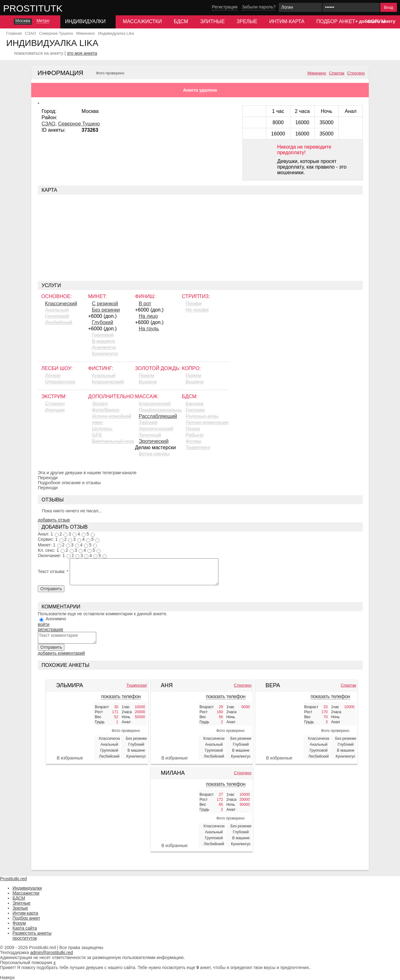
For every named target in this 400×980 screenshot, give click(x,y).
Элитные (212, 21)
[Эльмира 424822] (70, 726)
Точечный (150, 435)
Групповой (57, 316)
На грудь (149, 329)
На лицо (148, 316)
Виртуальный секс (113, 441)
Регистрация (225, 7)
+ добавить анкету (375, 21)
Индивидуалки (27, 888)
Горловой (103, 335)
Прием (146, 376)
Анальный (57, 310)
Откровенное (60, 382)
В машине (104, 341)
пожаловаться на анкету (39, 53)
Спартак (337, 73)
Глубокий (102, 322)
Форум (19, 923)
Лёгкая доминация (207, 422)
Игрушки (55, 410)
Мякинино (317, 73)
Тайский (148, 422)
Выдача (148, 382)
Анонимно (56, 619)
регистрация (50, 629)
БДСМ (181, 21)
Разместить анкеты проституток (32, 936)
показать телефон (121, 696)
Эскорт (100, 404)
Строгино (356, 73)
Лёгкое (53, 376)
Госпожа (195, 410)
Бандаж (195, 404)
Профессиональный (160, 410)
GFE (97, 435)
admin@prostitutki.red (52, 952)
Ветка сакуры (154, 454)
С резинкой (105, 304)
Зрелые (247, 21)
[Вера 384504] (279, 726)
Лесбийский (59, 322)
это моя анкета (82, 53)
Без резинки (106, 310)
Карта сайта (25, 928)
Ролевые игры (202, 416)
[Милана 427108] (175, 814)
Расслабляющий (158, 416)
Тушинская (136, 685)
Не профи (197, 310)
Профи (194, 304)
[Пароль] (351, 7)
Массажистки (142, 21)
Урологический (156, 429)
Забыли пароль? (259, 7)
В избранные (70, 758)
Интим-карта (287, 21)
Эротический (154, 441)
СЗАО (48, 124)
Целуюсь (102, 429)
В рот (145, 304)
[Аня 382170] (175, 726)
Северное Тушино (79, 124)
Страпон (55, 404)
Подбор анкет (336, 21)
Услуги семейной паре (112, 419)
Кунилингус (105, 354)
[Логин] (300, 7)
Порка (193, 429)
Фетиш (193, 441)
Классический (61, 304)
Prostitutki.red (45, 8)
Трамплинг (198, 447)
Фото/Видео (106, 410)
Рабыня (195, 435)
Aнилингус (104, 347)
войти (44, 624)
